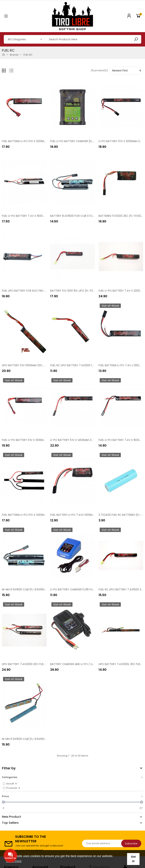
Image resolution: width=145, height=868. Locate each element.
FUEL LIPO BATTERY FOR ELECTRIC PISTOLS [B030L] (34, 291)
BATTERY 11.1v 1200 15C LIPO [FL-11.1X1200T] (77, 291)
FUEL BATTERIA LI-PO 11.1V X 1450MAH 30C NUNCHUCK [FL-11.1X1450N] (45, 515)
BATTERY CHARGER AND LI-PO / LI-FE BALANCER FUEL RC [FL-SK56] (92, 664)
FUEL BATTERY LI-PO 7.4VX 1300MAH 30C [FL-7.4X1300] (85, 515)
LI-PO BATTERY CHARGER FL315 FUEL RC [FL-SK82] (81, 589)
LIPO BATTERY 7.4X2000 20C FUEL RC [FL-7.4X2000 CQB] (39, 664)
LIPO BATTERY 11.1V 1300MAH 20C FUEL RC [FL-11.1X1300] (36, 365)
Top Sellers (10, 823)
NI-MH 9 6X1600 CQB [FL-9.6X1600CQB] (27, 589)
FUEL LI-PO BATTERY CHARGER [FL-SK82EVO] (78, 141)
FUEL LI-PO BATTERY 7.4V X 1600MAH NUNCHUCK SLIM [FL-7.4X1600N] (46, 216)
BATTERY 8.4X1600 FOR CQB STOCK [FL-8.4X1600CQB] (85, 216)
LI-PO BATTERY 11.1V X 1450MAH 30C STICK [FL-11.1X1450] (85, 440)
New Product (12, 817)
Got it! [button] (133, 859)
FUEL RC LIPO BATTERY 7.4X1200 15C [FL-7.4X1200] (82, 365)
